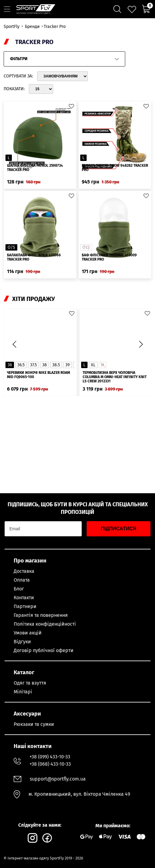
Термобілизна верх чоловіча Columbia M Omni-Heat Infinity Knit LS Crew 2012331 (115, 377)
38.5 (56, 365)
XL (93, 365)
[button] (141, 344)
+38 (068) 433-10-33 (50, 764)
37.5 (33, 365)
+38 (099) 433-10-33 (50, 757)
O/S (11, 247)
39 (67, 365)
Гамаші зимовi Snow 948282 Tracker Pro (115, 168)
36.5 (21, 365)
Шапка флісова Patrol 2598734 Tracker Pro (35, 168)
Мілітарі (23, 692)
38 (45, 365)
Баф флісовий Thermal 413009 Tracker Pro (109, 257)
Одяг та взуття (30, 683)
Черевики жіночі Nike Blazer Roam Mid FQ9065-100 (38, 375)
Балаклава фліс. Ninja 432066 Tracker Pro (34, 257)
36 (10, 365)
